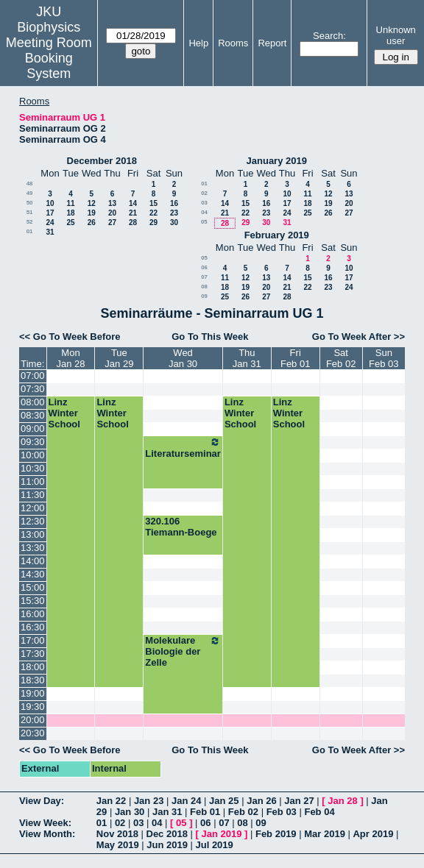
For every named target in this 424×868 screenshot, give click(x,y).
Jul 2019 (215, 845)
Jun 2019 (167, 845)
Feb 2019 (276, 834)
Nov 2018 (117, 834)
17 (50, 213)
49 (30, 193)
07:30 (33, 389)
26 (92, 223)
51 (30, 212)
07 (204, 277)
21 (133, 213)
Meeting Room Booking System (49, 58)
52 (30, 222)
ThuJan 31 (247, 358)
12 (92, 203)
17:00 (33, 640)
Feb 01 (205, 812)
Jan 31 (167, 812)
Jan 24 (186, 801)
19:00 (33, 693)
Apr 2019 (373, 834)
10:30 (33, 468)
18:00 (33, 667)
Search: (329, 36)
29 (153, 223)
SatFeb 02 (341, 358)
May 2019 (118, 845)
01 (30, 231)
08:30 (33, 415)
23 (174, 213)
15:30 (33, 601)
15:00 (33, 587)
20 (112, 213)
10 (50, 203)
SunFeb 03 (384, 358)
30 (174, 223)
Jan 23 (149, 801)
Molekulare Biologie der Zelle (183, 651)
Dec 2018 (167, 834)
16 (174, 203)
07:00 (33, 376)
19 (92, 213)
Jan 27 (299, 801)
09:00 (33, 428)
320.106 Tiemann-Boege (181, 527)
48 (30, 184)
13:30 (33, 548)
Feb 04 (319, 812)
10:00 (33, 455)
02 (204, 193)
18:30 (33, 680)
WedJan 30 (183, 358)
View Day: (42, 801)
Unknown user (396, 35)
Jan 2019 (221, 834)
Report (272, 43)
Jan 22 (111, 801)
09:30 (33, 442)
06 (204, 267)
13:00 (33, 534)
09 (204, 296)
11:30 (33, 495)
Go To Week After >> (358, 337)
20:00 (33, 720)
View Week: (45, 823)
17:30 (33, 654)
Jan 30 (130, 812)
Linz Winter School (64, 413)
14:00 (33, 561)
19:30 (33, 707)
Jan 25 (224, 801)
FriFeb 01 (295, 358)
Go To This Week (210, 337)
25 (70, 223)
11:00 (33, 481)
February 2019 (277, 235)
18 (70, 213)
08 (204, 287)
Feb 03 (282, 812)
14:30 (33, 574)
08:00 (33, 402)
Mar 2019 (325, 834)
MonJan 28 (70, 358)
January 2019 (277, 161)
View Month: (47, 834)
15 (153, 203)
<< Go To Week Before (70, 337)
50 (30, 203)
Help (198, 43)
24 (50, 223)
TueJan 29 (119, 358)
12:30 (33, 521)
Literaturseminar (183, 448)
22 (153, 213)
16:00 (33, 614)
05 (204, 222)
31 (50, 232)
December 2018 (102, 161)
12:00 (33, 508)
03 (204, 203)
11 (70, 203)
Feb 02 (243, 812)
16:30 (33, 627)
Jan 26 (261, 801)
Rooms (233, 43)
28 (133, 223)
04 (204, 212)
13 (112, 203)
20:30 (33, 733)
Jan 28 (342, 801)
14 (133, 203)
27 (112, 223)
